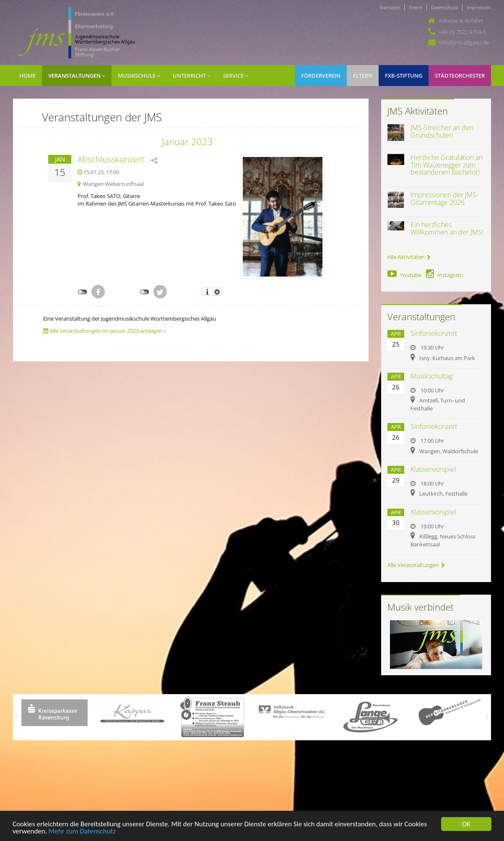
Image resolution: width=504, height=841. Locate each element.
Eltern (363, 76)
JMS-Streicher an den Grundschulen (442, 131)
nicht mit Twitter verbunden (144, 292)
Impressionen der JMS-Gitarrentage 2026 (444, 198)
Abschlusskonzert (111, 159)
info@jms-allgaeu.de (464, 42)
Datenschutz (444, 7)
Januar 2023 (187, 141)
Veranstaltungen (77, 76)
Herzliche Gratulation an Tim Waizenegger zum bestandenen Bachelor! (447, 165)
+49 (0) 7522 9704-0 (462, 32)
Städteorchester (460, 76)
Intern (416, 7)
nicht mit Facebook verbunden (82, 292)
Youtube (404, 275)
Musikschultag (431, 376)
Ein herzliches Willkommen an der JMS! (447, 228)
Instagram (444, 275)
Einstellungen (217, 292)
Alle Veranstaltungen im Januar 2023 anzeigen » (105, 331)
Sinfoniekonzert (434, 333)
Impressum (479, 7)
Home (27, 76)
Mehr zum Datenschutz (82, 833)
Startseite (390, 7)
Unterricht (192, 76)
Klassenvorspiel (433, 469)
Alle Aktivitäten (409, 257)
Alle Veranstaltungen (416, 565)
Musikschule (139, 76)
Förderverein (321, 76)
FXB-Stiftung (404, 76)
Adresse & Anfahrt (461, 21)
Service (236, 76)
